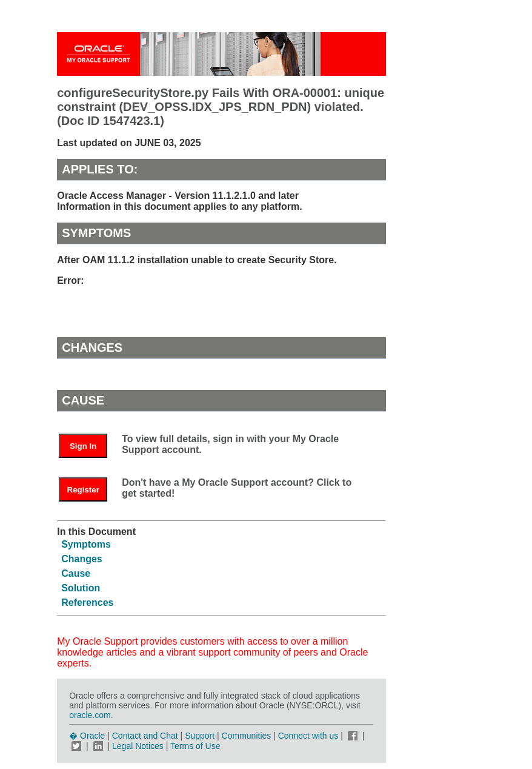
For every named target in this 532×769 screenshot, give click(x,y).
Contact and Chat (145, 736)
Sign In (83, 446)
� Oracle (87, 736)
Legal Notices (138, 746)
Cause (76, 573)
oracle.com (90, 715)
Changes (82, 559)
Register (83, 490)
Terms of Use (195, 746)
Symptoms (86, 544)
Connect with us (310, 736)
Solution (81, 588)
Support (200, 736)
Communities (247, 736)
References (87, 603)
